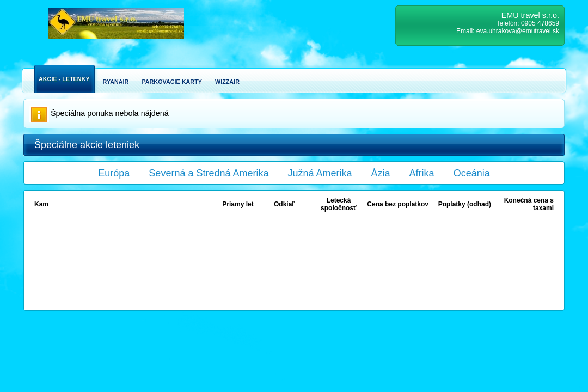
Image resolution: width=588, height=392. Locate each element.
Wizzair (227, 82)
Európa (114, 173)
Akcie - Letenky (64, 79)
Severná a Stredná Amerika (209, 173)
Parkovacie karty (172, 82)
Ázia (381, 173)
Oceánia (472, 173)
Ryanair (116, 82)
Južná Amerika (320, 173)
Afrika (422, 173)
